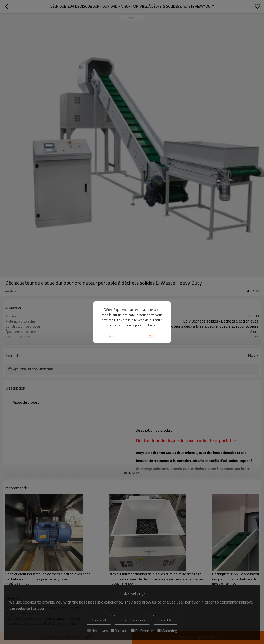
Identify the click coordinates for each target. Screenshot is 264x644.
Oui (151, 337)
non (113, 337)
